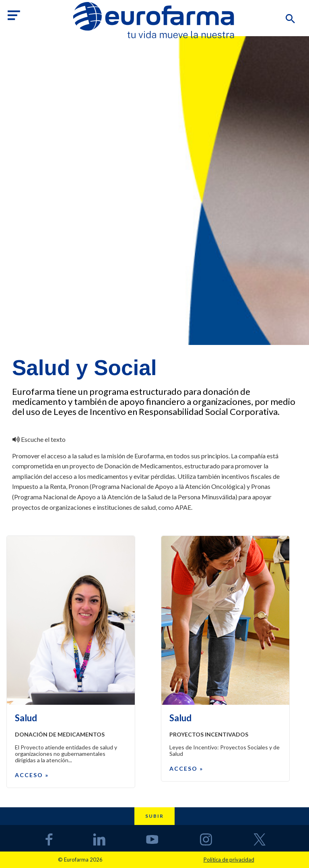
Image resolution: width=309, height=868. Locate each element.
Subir (154, 816)
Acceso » (32, 775)
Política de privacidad (229, 860)
